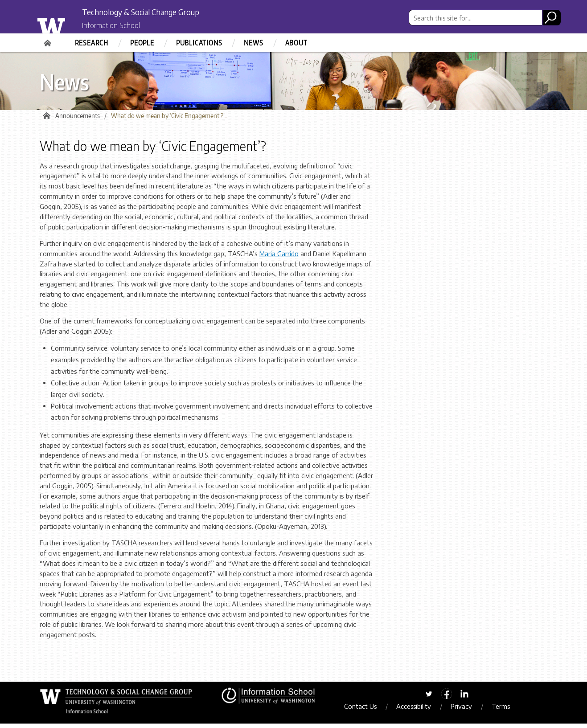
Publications (199, 43)
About (296, 43)
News (253, 43)
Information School (121, 26)
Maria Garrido (279, 258)
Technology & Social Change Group (166, 12)
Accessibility (423, 710)
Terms (510, 710)
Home (49, 40)
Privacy (470, 710)
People (142, 43)
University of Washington (69, 24)
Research (92, 43)
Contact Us (369, 710)
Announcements (78, 120)
